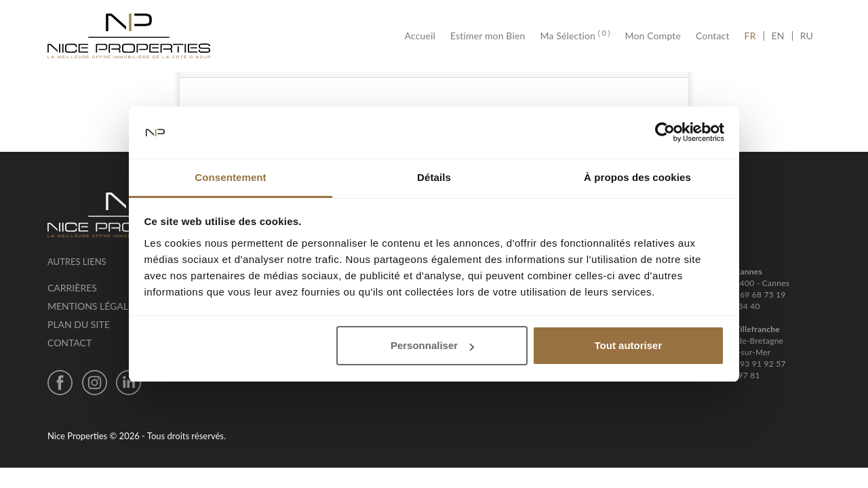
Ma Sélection (575, 36)
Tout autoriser (629, 345)
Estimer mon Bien (488, 36)
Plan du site (79, 324)
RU (807, 36)
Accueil (424, 36)
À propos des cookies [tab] (637, 177)
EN (778, 36)
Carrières (72, 288)
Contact (713, 36)
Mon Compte (653, 36)
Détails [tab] (434, 177)
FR (754, 36)
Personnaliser (432, 345)
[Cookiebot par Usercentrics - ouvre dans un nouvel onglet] (665, 133)
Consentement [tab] (230, 177)
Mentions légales (93, 306)
